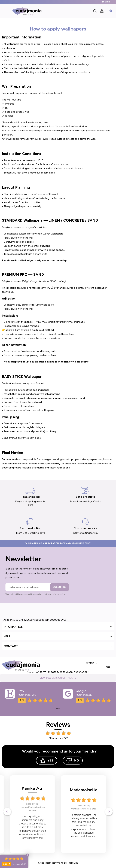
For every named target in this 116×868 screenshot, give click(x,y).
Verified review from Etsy (33, 809)
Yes (47, 761)
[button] (5, 11)
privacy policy (59, 594)
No (73, 761)
